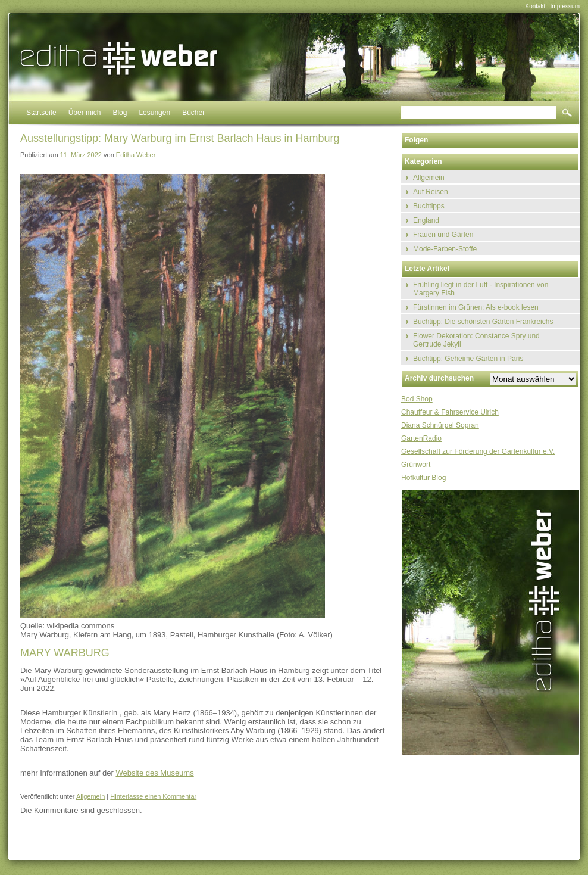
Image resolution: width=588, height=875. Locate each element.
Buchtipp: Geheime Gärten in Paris (468, 359)
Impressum (565, 6)
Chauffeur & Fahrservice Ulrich (450, 412)
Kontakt (535, 6)
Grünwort (416, 465)
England (426, 220)
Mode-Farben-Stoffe (445, 249)
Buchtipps (429, 206)
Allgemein (90, 796)
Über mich (85, 113)
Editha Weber (136, 155)
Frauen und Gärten (443, 235)
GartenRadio (421, 438)
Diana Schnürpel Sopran (440, 425)
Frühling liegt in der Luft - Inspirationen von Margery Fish (481, 289)
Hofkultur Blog (423, 478)
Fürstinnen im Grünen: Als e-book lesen (476, 307)
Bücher (193, 113)
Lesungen (154, 113)
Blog (120, 113)
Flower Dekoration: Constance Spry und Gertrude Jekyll (476, 340)
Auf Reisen (431, 192)
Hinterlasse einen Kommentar (153, 796)
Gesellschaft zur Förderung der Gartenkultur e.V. (478, 451)
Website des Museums (154, 773)
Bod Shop (417, 399)
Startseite (41, 113)
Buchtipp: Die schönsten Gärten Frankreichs (483, 322)
